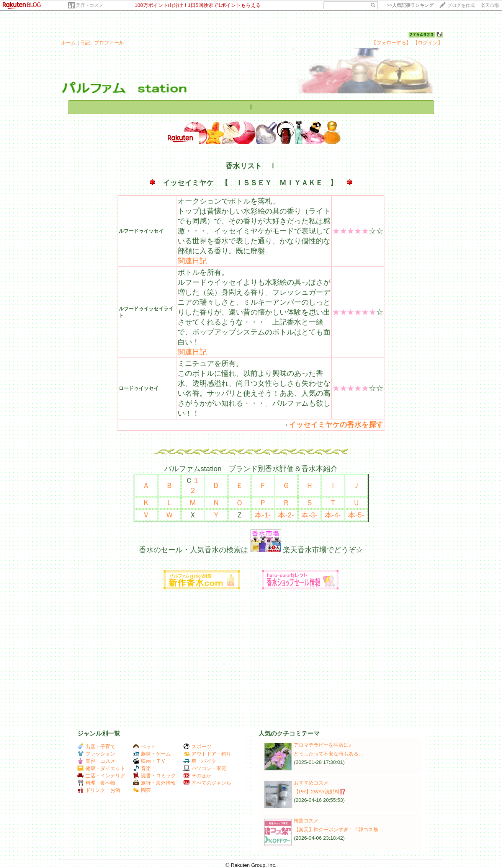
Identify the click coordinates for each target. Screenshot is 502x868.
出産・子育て (96, 746)
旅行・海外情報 (154, 783)
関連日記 (192, 261)
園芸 (142, 790)
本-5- (356, 515)
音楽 (142, 768)
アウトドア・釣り (207, 754)
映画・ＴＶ (149, 761)
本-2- (286, 515)
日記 (85, 43)
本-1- (263, 515)
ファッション (96, 754)
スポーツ (197, 746)
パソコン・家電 (205, 768)
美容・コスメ (90, 5)
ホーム (68, 43)
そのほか (197, 776)
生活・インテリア (101, 776)
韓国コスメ (306, 821)
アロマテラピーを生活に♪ (322, 745)
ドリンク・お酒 (99, 790)
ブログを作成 (461, 5)
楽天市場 (490, 5)
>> (410, 5)
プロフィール (109, 43)
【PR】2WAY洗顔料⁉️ (320, 792)
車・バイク (200, 761)
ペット (144, 746)
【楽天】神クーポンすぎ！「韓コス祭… (338, 830)
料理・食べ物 (96, 783)
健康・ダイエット (101, 768)
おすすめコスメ (311, 783)
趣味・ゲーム (152, 754)
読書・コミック (154, 776)
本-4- (333, 515)
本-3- (309, 515)
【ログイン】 (428, 43)
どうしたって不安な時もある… (329, 754)
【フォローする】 (391, 43)
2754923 (422, 35)
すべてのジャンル (207, 783)
